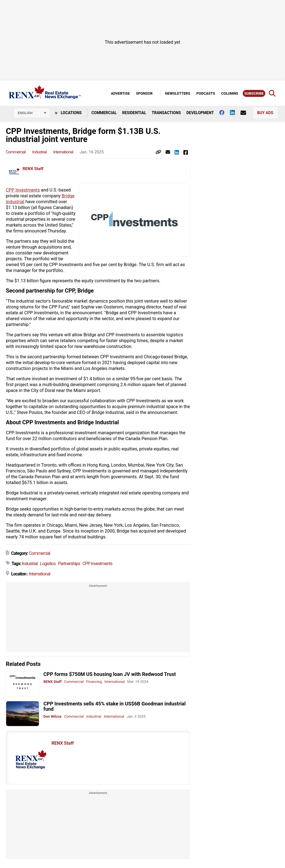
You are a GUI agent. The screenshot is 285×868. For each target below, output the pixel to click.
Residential (134, 113)
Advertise (120, 93)
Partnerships (69, 564)
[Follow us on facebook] (225, 112)
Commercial (104, 113)
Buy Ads (265, 113)
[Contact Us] (246, 113)
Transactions (166, 113)
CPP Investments (23, 190)
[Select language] (31, 113)
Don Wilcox (52, 716)
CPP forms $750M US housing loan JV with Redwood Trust (110, 674)
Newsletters (178, 93)
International (63, 152)
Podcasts (206, 93)
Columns (229, 93)
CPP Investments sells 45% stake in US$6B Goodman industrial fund (115, 706)
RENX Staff (33, 169)
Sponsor (144, 93)
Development (200, 113)
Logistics (48, 564)
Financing (94, 682)
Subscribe (254, 93)
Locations (68, 113)
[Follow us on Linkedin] (235, 112)
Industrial (40, 152)
